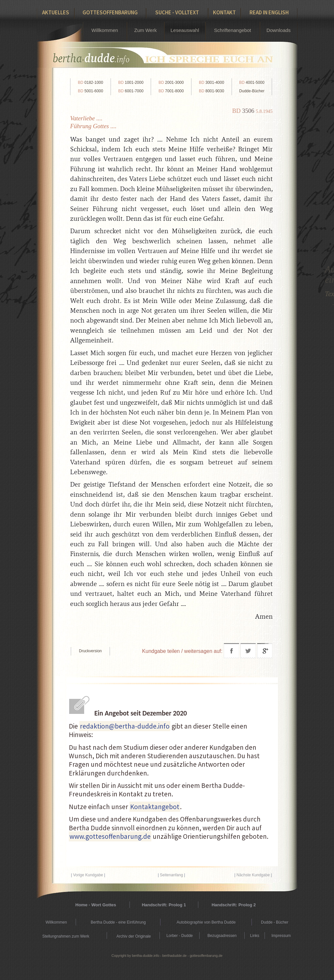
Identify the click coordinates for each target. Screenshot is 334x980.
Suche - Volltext (177, 12)
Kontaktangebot (155, 807)
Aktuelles (56, 12)
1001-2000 (131, 83)
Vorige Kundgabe (88, 875)
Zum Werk (146, 30)
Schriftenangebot (232, 30)
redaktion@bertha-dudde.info (125, 726)
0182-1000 (91, 83)
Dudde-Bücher (252, 91)
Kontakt (224, 12)
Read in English (269, 12)
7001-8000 (171, 91)
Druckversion (90, 651)
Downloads (279, 30)
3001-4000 (212, 83)
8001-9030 (212, 91)
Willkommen (105, 30)
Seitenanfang (171, 875)
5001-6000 (91, 91)
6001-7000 (131, 91)
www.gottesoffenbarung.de (110, 836)
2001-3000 (171, 83)
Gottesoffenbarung (110, 12)
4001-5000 (252, 83)
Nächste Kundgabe (253, 875)
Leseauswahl (185, 30)
